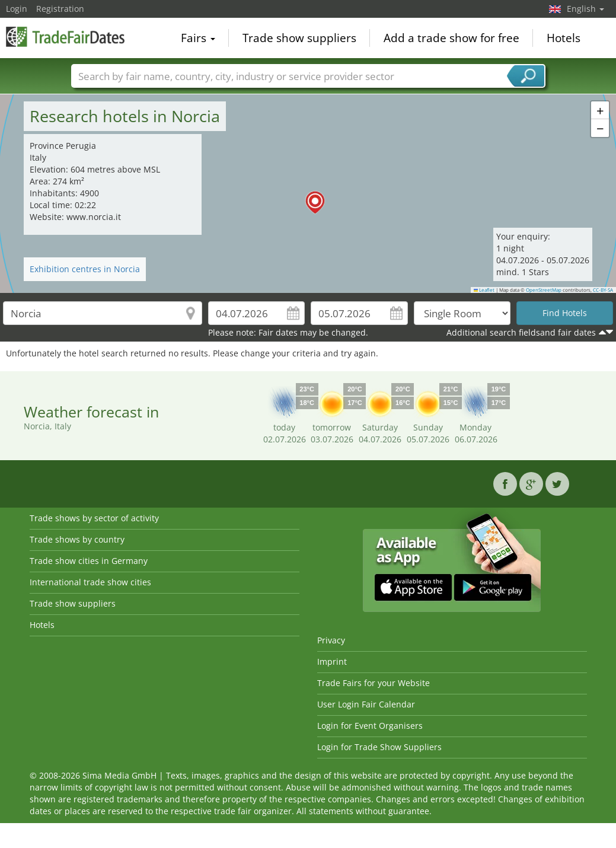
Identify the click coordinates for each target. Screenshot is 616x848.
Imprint (332, 661)
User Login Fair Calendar (366, 704)
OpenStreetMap (544, 290)
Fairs (198, 38)
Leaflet (484, 290)
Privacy (331, 640)
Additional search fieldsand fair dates (521, 332)
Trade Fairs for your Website (374, 683)
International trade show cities (90, 582)
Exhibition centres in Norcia (85, 269)
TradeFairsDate (65, 37)
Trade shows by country (77, 539)
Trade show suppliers (299, 38)
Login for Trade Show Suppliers (379, 747)
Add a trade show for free (451, 38)
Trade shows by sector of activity (94, 518)
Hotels (564, 38)
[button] (308, 194)
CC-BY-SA (603, 290)
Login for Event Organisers (370, 726)
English (585, 9)
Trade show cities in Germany (89, 561)
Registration (60, 9)
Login (17, 9)
